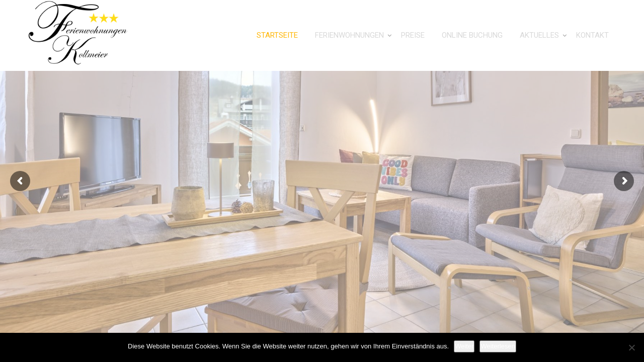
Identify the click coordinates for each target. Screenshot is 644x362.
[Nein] (631, 347)
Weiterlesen (498, 346)
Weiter (464, 346)
